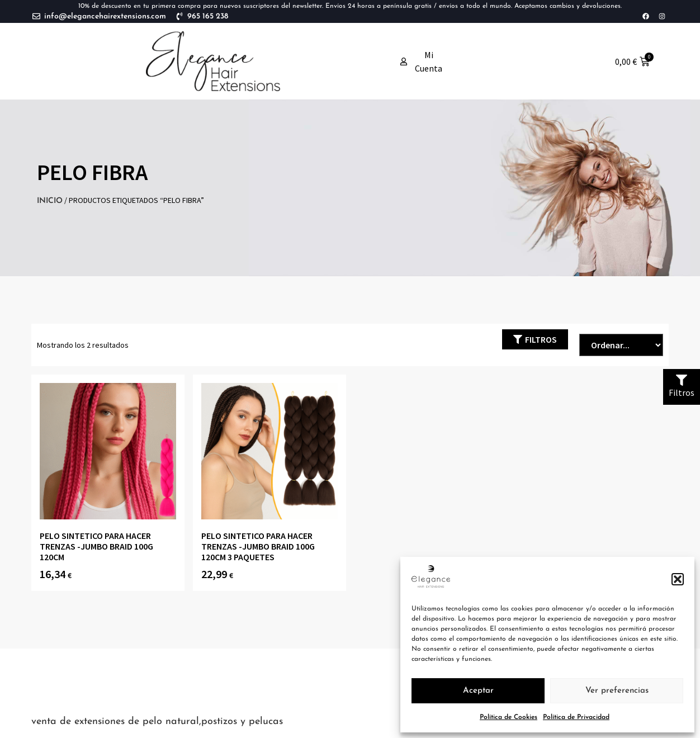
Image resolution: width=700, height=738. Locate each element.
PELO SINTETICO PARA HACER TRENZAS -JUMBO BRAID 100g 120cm (96, 546)
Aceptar (478, 691)
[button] (678, 579)
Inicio (50, 201)
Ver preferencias (617, 691)
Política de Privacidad (576, 717)
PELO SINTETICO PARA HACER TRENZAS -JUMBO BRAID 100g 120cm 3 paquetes (258, 546)
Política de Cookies (509, 717)
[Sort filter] (621, 345)
